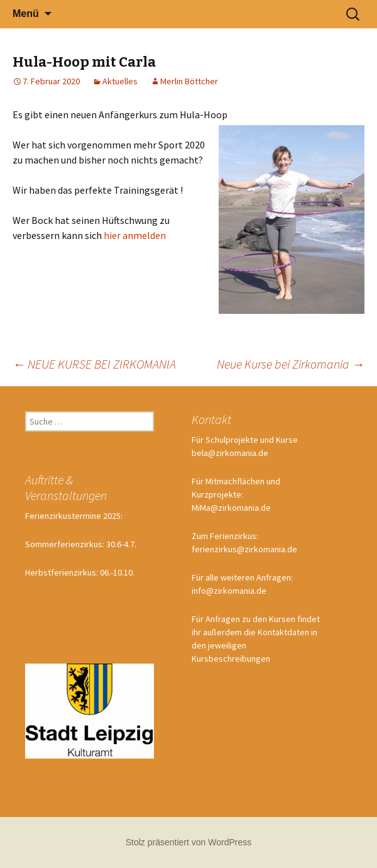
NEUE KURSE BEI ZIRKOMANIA (94, 364)
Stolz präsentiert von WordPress (189, 842)
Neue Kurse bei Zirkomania (291, 364)
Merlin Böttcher (189, 81)
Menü (26, 14)
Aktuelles (120, 81)
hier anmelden (135, 235)
